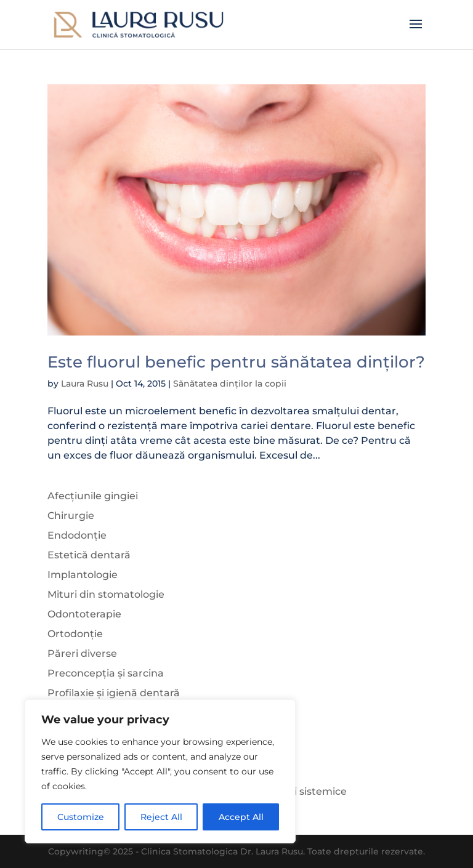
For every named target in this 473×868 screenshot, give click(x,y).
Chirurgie (71, 516)
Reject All (161, 817)
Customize (81, 817)
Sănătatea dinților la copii (230, 384)
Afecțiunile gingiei (93, 496)
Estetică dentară (89, 555)
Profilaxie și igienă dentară (114, 693)
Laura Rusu (85, 384)
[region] (160, 771)
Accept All (241, 817)
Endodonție (77, 535)
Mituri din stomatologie (106, 594)
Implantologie (83, 575)
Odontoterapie (84, 614)
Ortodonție (75, 634)
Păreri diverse (82, 653)
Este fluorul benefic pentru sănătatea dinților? (236, 362)
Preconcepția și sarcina (106, 673)
